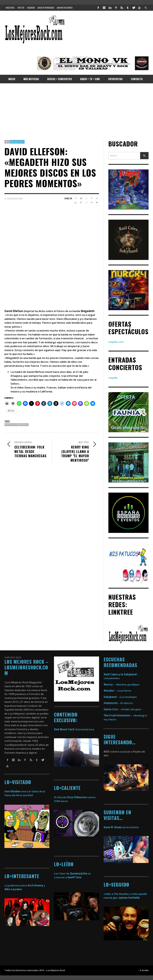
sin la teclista (121, 827)
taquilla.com (116, 342)
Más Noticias (17, 142)
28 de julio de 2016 (15, 199)
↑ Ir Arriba (143, 970)
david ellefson (11, 425)
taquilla (113, 378)
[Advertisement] (76, 112)
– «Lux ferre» (118, 691)
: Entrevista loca (74, 729)
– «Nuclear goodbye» (122, 684)
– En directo (118, 703)
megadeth (24, 425)
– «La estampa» (120, 697)
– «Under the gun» (123, 709)
